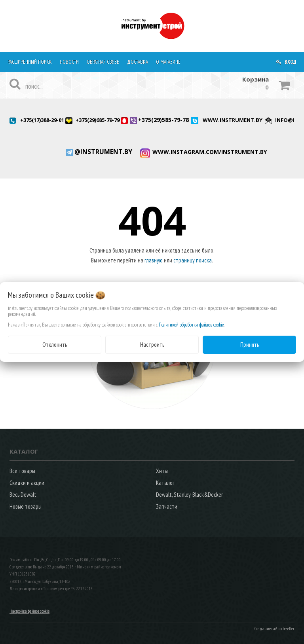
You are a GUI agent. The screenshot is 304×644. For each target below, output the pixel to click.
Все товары (22, 471)
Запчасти (167, 506)
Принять (250, 345)
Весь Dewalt (23, 495)
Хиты (162, 471)
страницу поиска (193, 260)
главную (154, 260)
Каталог (165, 483)
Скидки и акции (27, 483)
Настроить (152, 345)
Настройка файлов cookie (29, 611)
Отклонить (55, 345)
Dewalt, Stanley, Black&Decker (189, 495)
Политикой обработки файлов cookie (191, 325)
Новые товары (26, 506)
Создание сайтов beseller (275, 629)
